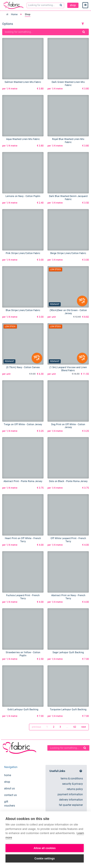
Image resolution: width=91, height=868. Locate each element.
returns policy (75, 789)
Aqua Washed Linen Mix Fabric (23, 139)
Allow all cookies (45, 848)
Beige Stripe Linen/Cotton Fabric (68, 253)
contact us (10, 795)
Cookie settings (45, 859)
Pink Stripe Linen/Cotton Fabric (23, 253)
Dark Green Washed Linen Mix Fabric (68, 84)
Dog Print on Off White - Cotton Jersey (68, 426)
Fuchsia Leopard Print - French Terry (23, 597)
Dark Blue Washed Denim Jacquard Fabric (68, 198)
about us (9, 788)
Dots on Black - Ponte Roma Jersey (68, 481)
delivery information (71, 800)
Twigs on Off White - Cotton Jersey (23, 424)
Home (14, 14)
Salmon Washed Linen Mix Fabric (23, 82)
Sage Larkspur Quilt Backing (68, 652)
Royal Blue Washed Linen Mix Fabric (68, 141)
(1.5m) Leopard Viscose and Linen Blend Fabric (68, 369)
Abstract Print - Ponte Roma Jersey (23, 481)
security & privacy (73, 784)
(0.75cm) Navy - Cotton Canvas (23, 367)
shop (73, 5)
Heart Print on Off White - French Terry (23, 540)
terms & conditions (72, 779)
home (8, 775)
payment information (70, 794)
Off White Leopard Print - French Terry (68, 540)
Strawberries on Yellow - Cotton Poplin (23, 654)
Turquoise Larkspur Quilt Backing (68, 709)
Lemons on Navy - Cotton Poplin (23, 196)
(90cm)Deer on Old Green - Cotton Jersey (68, 312)
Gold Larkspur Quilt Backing (23, 709)
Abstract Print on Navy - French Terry (68, 597)
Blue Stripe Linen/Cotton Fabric (23, 310)
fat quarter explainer (71, 805)
